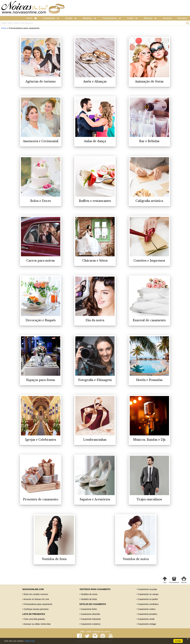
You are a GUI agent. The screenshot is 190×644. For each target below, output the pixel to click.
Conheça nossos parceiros (36, 609)
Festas (71, 18)
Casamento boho (89, 609)
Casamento (51, 18)
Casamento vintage (147, 624)
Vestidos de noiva (89, 594)
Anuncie (167, 18)
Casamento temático (148, 614)
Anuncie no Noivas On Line (36, 599)
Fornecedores (112, 18)
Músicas (151, 18)
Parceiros (182, 18)
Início (4, 28)
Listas (133, 18)
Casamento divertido (90, 614)
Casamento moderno (91, 624)
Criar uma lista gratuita (34, 619)
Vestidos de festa (89, 599)
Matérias (90, 18)
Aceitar (178, 641)
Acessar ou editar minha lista (37, 624)
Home (32, 18)
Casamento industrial (91, 619)
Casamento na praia (147, 589)
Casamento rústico (147, 609)
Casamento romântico (148, 604)
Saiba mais (30, 641)
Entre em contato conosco (36, 594)
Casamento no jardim (148, 599)
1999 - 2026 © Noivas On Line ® (95, 632)
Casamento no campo (148, 594)
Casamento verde (146, 619)
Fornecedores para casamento (38, 604)
